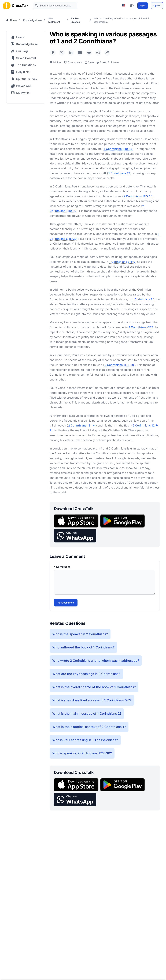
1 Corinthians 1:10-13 (118, 149)
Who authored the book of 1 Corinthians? (83, 647)
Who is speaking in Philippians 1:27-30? (82, 753)
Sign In (143, 5)
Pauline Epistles (75, 20)
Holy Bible (20, 72)
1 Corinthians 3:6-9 (122, 262)
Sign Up (157, 5)
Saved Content (23, 58)
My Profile (20, 93)
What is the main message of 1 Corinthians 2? (87, 714)
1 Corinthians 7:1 (143, 299)
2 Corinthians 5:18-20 (119, 365)
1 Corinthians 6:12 (141, 327)
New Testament (54, 20)
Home (12, 20)
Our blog (19, 51)
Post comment (66, 603)
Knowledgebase (32, 20)
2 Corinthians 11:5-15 (138, 196)
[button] (75, 536)
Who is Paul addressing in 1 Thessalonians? (85, 740)
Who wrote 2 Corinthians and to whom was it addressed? (96, 661)
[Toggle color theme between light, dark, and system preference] (132, 6)
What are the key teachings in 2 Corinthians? (86, 674)
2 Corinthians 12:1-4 (82, 425)
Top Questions (23, 65)
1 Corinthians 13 (119, 173)
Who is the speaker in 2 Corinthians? (80, 634)
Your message (62, 567)
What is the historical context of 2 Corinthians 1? (89, 727)
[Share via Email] (80, 53)
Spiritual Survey (24, 79)
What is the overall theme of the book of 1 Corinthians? (94, 687)
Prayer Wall (21, 86)
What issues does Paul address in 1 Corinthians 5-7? (92, 700)
